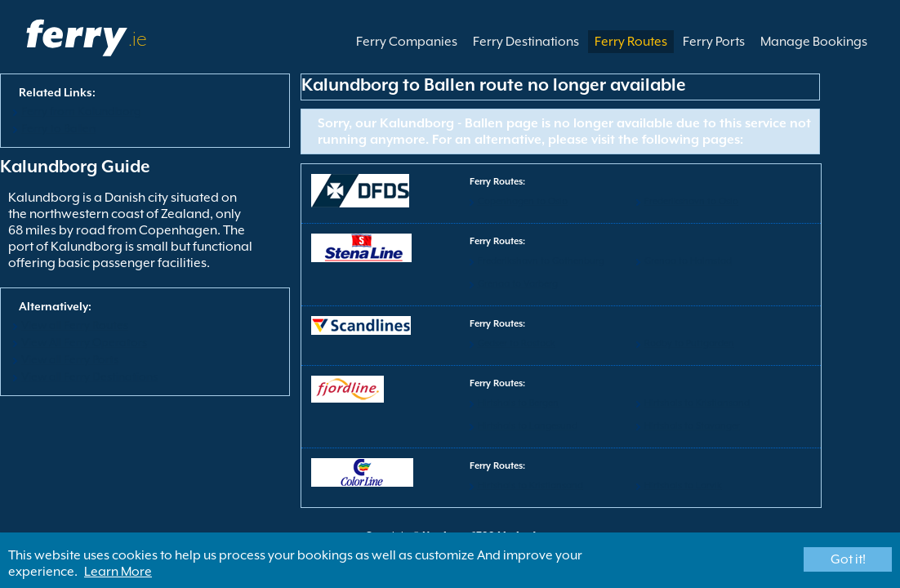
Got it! (848, 559)
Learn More (118, 572)
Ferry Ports (714, 42)
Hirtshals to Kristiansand (697, 403)
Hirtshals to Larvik (683, 486)
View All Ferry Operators (84, 342)
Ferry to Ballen (58, 128)
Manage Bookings (814, 42)
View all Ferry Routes (75, 325)
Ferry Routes (631, 42)
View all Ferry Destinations (89, 376)
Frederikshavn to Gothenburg (541, 261)
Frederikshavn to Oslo (691, 201)
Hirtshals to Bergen (518, 403)
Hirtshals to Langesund (528, 426)
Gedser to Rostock (517, 343)
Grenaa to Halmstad (688, 261)
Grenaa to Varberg (518, 284)
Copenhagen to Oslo (523, 201)
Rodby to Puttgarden (689, 343)
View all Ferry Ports (70, 359)
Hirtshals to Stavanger (692, 426)
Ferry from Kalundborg (81, 111)
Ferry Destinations (526, 42)
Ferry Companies (407, 42)
